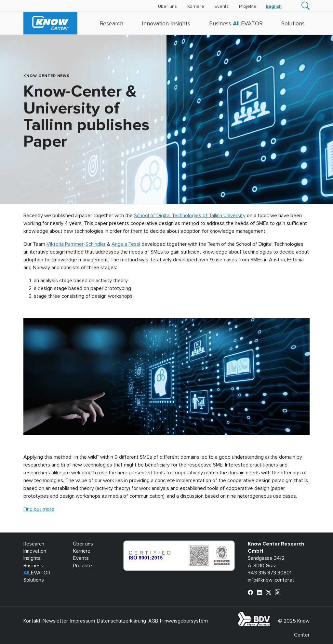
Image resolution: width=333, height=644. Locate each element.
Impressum (83, 621)
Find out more (39, 509)
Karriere (196, 7)
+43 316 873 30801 (270, 573)
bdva (271, 616)
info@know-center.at (271, 580)
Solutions (293, 24)
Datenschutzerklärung (121, 621)
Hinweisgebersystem (184, 621)
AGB (153, 621)
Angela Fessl (126, 244)
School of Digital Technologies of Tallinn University (190, 216)
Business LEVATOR (236, 24)
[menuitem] (274, 7)
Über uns (167, 7)
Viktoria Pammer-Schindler (76, 244)
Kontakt (32, 621)
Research (112, 24)
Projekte (248, 7)
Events (222, 7)
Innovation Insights (166, 24)
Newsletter (55, 621)
